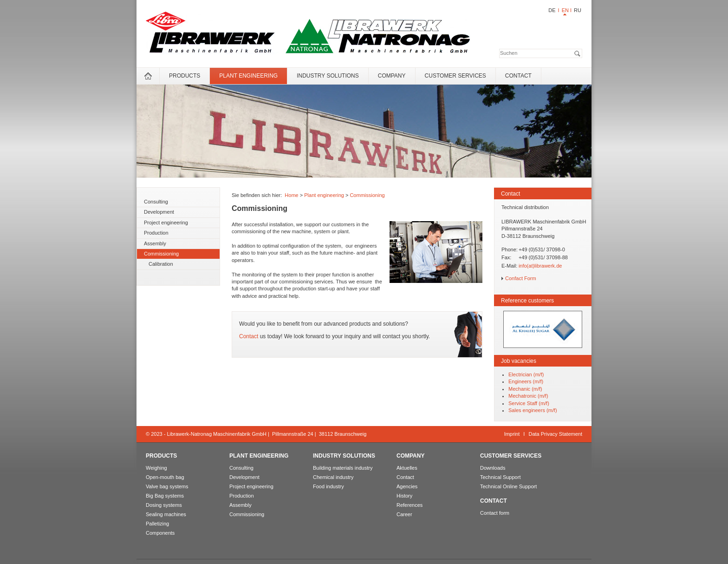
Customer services (455, 76)
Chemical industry (333, 477)
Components (160, 533)
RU (578, 10)
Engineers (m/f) (526, 381)
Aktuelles (407, 468)
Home (291, 195)
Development (159, 212)
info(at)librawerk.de (540, 266)
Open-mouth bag (165, 477)
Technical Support (500, 477)
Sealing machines (166, 514)
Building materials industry (343, 468)
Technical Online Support (508, 486)
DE (552, 10)
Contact (518, 76)
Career (404, 514)
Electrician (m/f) (526, 374)
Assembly (155, 243)
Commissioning (161, 254)
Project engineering (166, 223)
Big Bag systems (165, 496)
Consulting (156, 202)
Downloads (493, 468)
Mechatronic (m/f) (528, 396)
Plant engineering (248, 76)
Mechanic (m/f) (525, 389)
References (409, 505)
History (404, 496)
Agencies (407, 486)
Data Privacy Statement (555, 434)
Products (185, 76)
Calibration (161, 264)
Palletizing (157, 524)
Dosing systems (164, 505)
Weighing (156, 468)
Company (392, 76)
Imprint (512, 434)
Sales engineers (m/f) (533, 410)
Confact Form (521, 278)
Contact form (495, 513)
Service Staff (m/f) (529, 403)
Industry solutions (328, 76)
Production (156, 233)
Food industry (328, 486)
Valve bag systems (167, 486)
